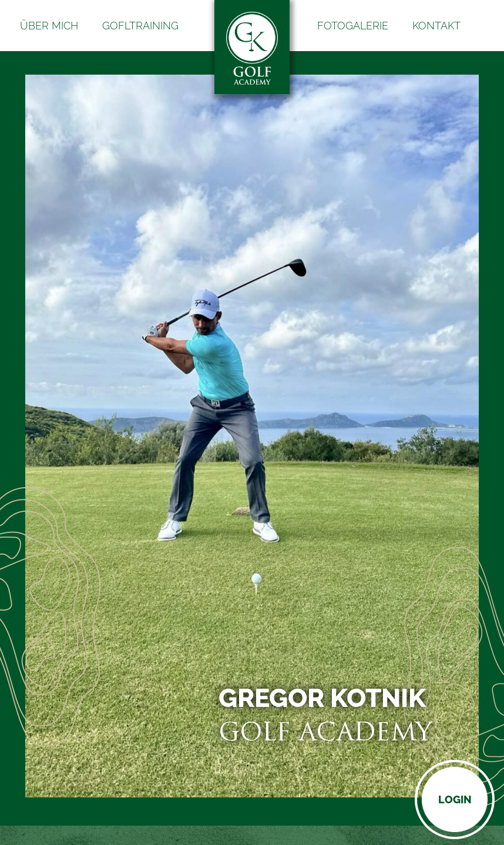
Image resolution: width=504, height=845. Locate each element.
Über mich (49, 26)
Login (455, 799)
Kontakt (436, 26)
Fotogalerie (353, 26)
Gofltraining (140, 26)
